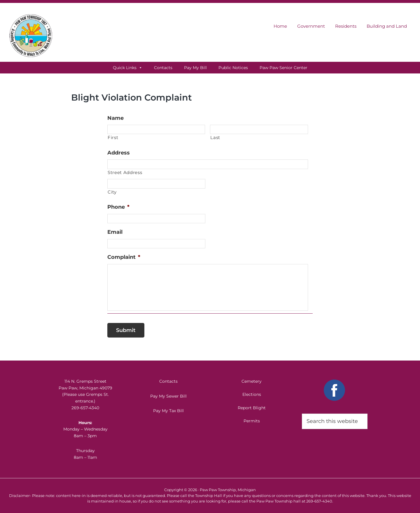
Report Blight (252, 408)
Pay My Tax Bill (168, 411)
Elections (252, 394)
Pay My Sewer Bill (168, 396)
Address (119, 153)
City (112, 192)
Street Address (125, 173)
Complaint (124, 257)
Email (115, 232)
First (113, 138)
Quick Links (128, 68)
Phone (118, 207)
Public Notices (233, 68)
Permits (252, 421)
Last (215, 138)
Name (116, 118)
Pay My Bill (195, 68)
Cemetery (252, 381)
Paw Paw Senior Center (283, 68)
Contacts (163, 68)
